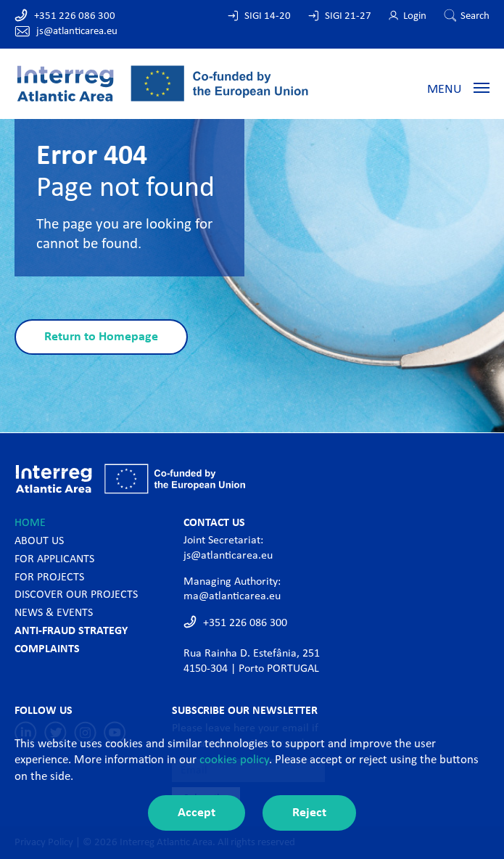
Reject (309, 813)
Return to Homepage (101, 337)
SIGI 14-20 (268, 16)
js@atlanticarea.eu (77, 32)
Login (415, 16)
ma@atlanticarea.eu (232, 596)
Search (475, 16)
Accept (197, 813)
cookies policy (234, 760)
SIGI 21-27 (348, 16)
